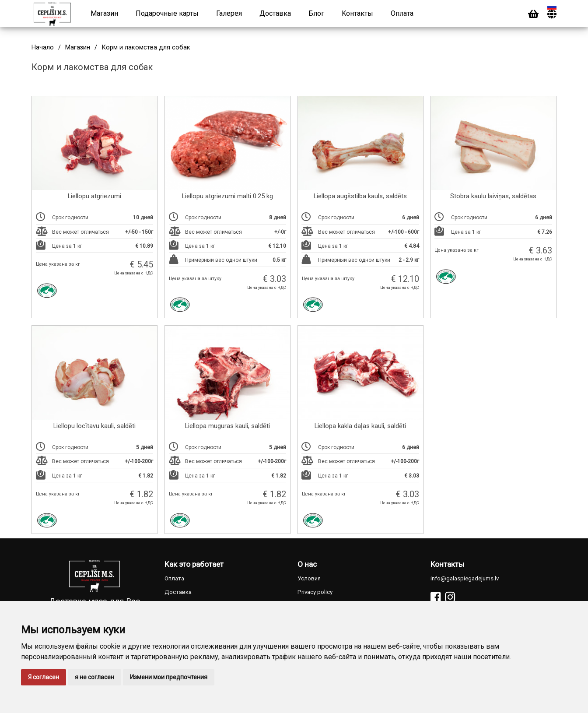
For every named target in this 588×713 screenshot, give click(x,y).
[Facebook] (436, 597)
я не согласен (94, 677)
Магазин (104, 13)
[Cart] (533, 14)
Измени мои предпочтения (169, 677)
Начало (43, 47)
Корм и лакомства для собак (146, 47)
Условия (309, 578)
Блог (316, 13)
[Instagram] (450, 597)
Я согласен (44, 677)
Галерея (229, 13)
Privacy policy (315, 592)
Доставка (275, 13)
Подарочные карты (167, 13)
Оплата (402, 13)
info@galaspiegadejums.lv (465, 578)
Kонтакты (357, 13)
